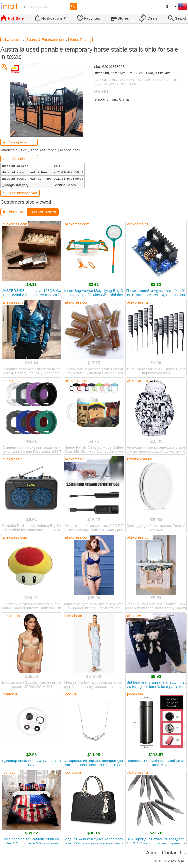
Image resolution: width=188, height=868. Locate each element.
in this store (14, 212)
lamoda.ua (11, 616)
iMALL (182, 861)
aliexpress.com (15, 224)
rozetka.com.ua (140, 459)
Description (15, 142)
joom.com (135, 694)
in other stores (43, 212)
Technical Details (19, 159)
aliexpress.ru (137, 224)
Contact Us (174, 853)
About (153, 853)
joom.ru (71, 694)
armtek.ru (10, 694)
